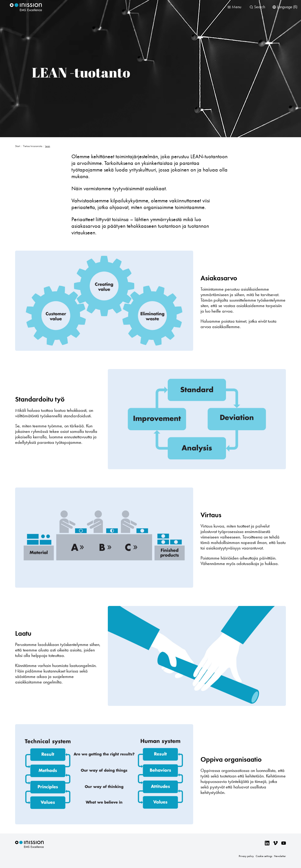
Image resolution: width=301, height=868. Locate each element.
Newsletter (280, 856)
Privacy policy (246, 856)
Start (18, 146)
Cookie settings (264, 856)
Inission (26, 7)
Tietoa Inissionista (33, 146)
